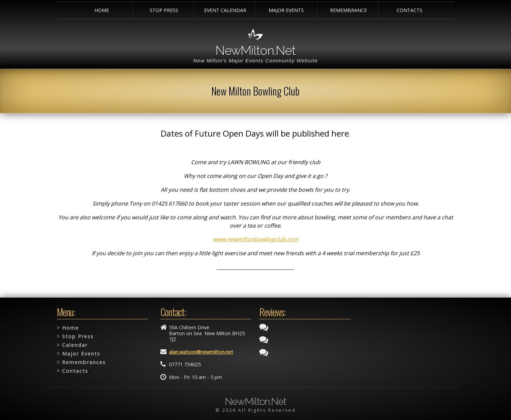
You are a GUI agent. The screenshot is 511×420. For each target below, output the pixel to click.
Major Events (286, 10)
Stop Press (164, 10)
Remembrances (84, 362)
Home (102, 10)
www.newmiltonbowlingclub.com (255, 239)
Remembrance (348, 10)
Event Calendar (225, 10)
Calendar (75, 345)
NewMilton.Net (255, 50)
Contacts (409, 10)
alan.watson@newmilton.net (201, 352)
